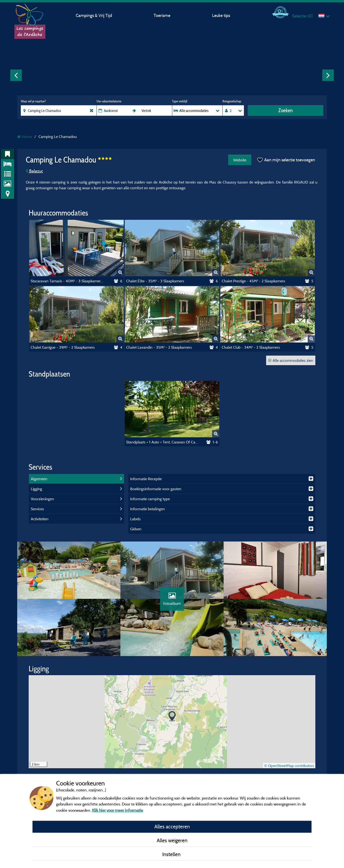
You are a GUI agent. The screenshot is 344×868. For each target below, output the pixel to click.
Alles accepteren (172, 826)
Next (328, 75)
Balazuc (34, 171)
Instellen (172, 854)
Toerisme (162, 15)
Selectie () (302, 16)
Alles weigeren (172, 840)
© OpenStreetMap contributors (289, 766)
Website (240, 160)
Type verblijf (180, 101)
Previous (16, 75)
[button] (172, 716)
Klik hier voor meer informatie (118, 810)
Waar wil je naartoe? (33, 101)
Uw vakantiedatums (109, 101)
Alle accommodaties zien (291, 360)
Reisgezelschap (232, 101)
